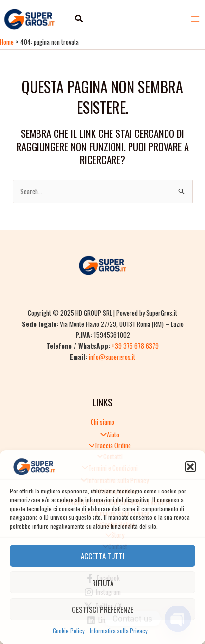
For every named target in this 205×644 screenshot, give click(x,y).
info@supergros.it (112, 357)
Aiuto (107, 435)
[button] (190, 467)
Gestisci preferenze (102, 609)
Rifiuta (103, 583)
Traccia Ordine (108, 445)
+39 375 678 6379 (135, 346)
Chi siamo (102, 422)
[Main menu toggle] (196, 19)
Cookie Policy (69, 631)
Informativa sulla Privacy (119, 631)
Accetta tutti (103, 556)
